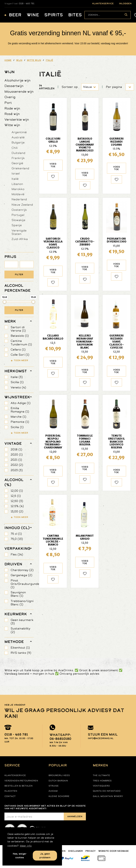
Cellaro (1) (18, 350)
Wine (33, 15)
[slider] (5, 302)
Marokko (18, 189)
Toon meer (21, 360)
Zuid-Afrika (20, 239)
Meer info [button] (26, 846)
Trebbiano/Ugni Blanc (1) (22, 603)
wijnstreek (17, 397)
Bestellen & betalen (19, 786)
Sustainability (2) (20, 630)
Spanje (17, 225)
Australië (18, 137)
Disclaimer (75, 851)
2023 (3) (17, 470)
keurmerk (16, 614)
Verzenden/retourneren (21, 781)
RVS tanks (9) (21, 653)
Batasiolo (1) (20, 336)
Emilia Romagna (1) (20, 410)
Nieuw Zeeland (22, 205)
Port (8, 103)
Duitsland (18, 153)
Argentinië (19, 132)
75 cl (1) (16, 534)
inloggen (125, 4)
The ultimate (101, 775)
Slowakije (18, 220)
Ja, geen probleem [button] (45, 856)
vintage (13, 443)
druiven (13, 564)
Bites (75, 15)
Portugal (18, 215)
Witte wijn (12, 125)
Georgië (17, 163)
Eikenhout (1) (20, 648)
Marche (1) (18, 417)
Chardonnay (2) (22, 570)
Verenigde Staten (19, 232)
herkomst (16, 371)
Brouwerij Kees (59, 775)
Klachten (11, 791)
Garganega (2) (21, 575)
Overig (10, 97)
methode (14, 642)
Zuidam (53, 791)
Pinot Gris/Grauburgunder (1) (22, 584)
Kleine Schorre (59, 796)
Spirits (54, 15)
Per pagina (114, 87)
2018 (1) (16, 449)
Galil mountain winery (108, 796)
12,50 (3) (17, 501)
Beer (15, 15)
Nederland (19, 199)
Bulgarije (18, 142)
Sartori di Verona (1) (18, 329)
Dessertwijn (14, 86)
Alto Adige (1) (21, 403)
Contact (10, 796)
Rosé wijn (12, 114)
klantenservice (103, 4)
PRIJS (10, 257)
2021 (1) (16, 460)
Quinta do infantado (107, 791)
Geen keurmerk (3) (22, 622)
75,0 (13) (17, 539)
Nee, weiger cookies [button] (20, 856)
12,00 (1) (17, 491)
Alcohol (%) (14, 482)
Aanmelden (75, 816)
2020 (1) (17, 455)
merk (10, 321)
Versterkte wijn (17, 119)
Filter (19, 275)
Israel (16, 173)
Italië (15, 179)
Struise (54, 786)
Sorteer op (70, 87)
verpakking (17, 548)
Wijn (9, 72)
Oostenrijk (19, 210)
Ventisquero (101, 786)
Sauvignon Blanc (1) (18, 594)
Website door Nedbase (114, 851)
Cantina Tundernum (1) (21, 343)
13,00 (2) (17, 511)
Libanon (17, 184)
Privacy (90, 851)
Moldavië (18, 194)
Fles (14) (17, 554)
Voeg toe (53, 165)
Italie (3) (17, 377)
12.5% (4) (17, 506)
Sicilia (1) (17, 382)
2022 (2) (17, 465)
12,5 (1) (16, 496)
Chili (15, 148)
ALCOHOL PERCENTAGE (17, 288)
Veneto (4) (18, 387)
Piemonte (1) (20, 422)
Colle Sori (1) (20, 355)
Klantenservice (15, 775)
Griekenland (20, 168)
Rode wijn (12, 108)
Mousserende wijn (19, 91)
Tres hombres (102, 781)
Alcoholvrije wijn (17, 80)
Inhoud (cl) (17, 528)
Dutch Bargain (58, 781)
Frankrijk (18, 158)
